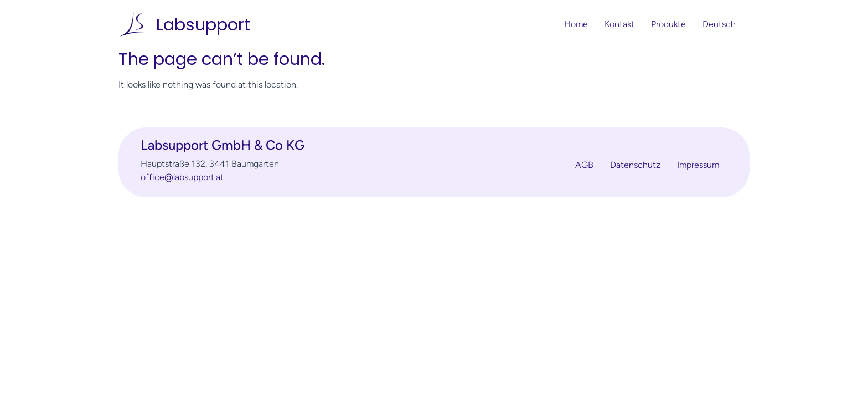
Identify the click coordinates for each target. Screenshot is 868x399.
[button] (722, 24)
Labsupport (203, 24)
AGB (584, 165)
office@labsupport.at (182, 177)
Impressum (698, 165)
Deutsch (719, 24)
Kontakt (619, 24)
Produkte (668, 24)
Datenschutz (635, 165)
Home (576, 24)
